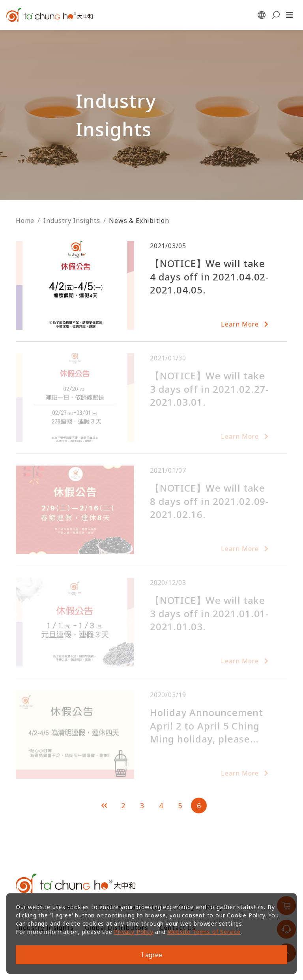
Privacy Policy (134, 932)
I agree (152, 955)
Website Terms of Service (204, 932)
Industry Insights (72, 221)
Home (25, 221)
